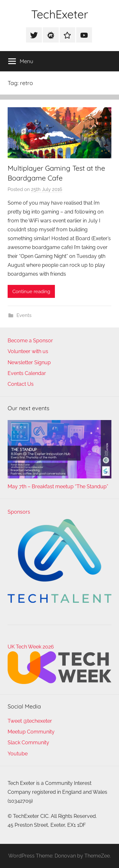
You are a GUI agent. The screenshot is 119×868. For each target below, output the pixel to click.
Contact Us (21, 384)
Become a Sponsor (30, 341)
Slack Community (28, 743)
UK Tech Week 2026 (31, 647)
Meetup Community (31, 732)
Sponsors (19, 512)
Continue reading (31, 292)
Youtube (18, 754)
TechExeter (60, 14)
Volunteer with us (28, 351)
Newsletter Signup (29, 362)
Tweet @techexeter (30, 721)
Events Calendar (27, 373)
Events (24, 315)
